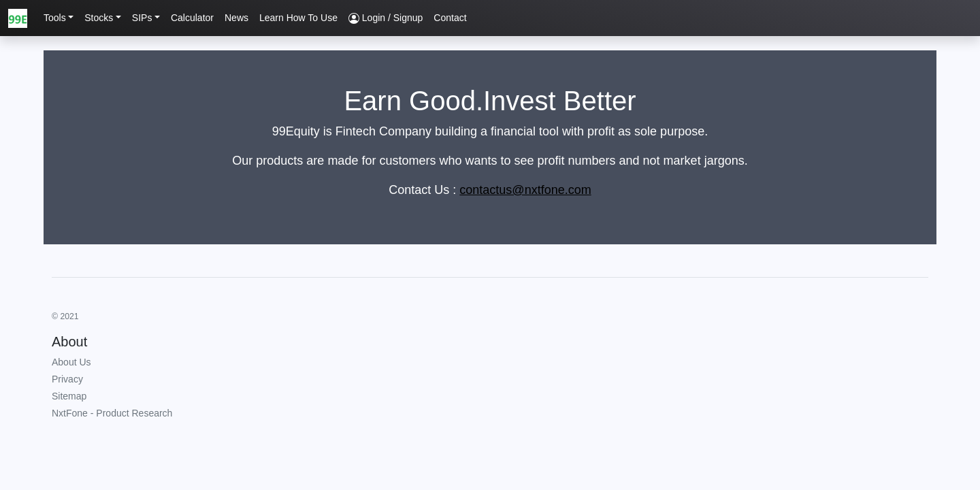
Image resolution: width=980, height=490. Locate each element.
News (236, 18)
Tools (55, 18)
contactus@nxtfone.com (525, 190)
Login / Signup (386, 18)
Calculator (192, 18)
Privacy (67, 379)
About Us (71, 362)
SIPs (142, 18)
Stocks (99, 18)
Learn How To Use (298, 18)
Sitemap (69, 396)
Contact (450, 18)
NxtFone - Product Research (112, 413)
